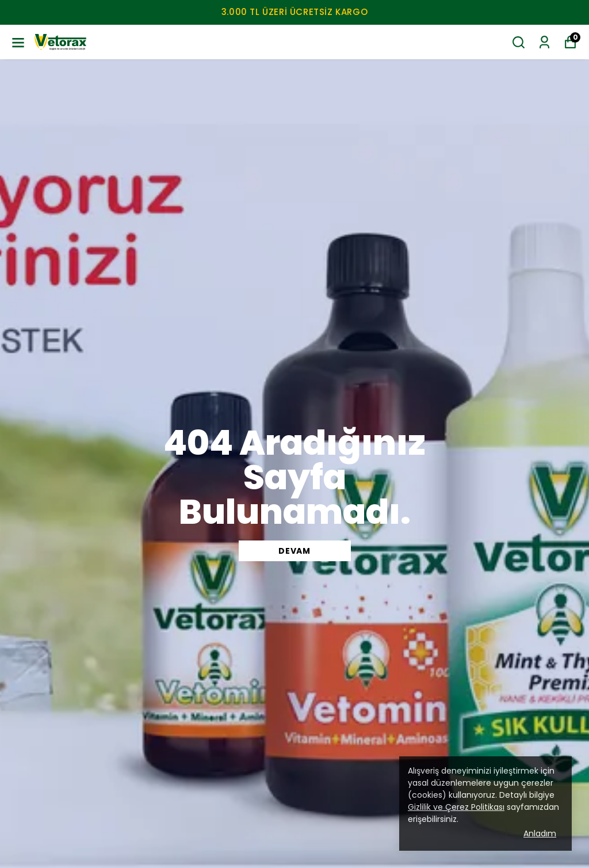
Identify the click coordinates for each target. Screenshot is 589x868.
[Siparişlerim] (544, 42)
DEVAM (294, 551)
